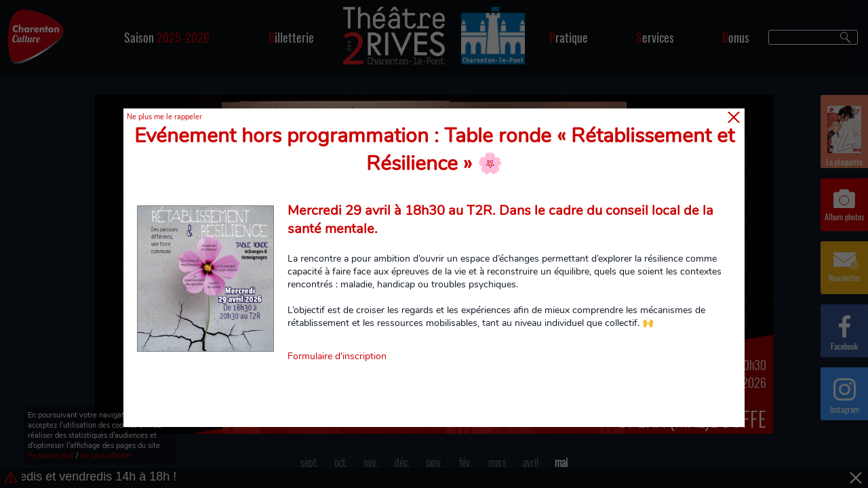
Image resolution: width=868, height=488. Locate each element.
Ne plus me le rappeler (164, 117)
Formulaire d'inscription (337, 356)
